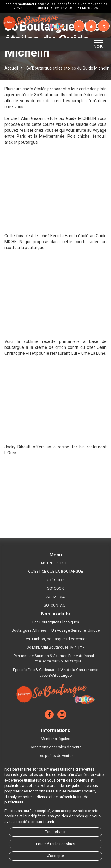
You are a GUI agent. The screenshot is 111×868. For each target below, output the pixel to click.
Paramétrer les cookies (56, 844)
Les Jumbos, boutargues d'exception (56, 639)
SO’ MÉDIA (56, 597)
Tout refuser (55, 832)
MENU (100, 44)
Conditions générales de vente (55, 747)
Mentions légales (55, 739)
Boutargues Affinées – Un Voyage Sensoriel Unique (56, 630)
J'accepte (55, 856)
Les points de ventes (56, 756)
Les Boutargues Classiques (56, 622)
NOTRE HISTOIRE (55, 563)
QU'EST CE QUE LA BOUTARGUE (55, 571)
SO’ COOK (55, 588)
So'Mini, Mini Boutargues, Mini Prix (55, 647)
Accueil (11, 68)
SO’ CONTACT (55, 605)
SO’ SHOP (56, 580)
